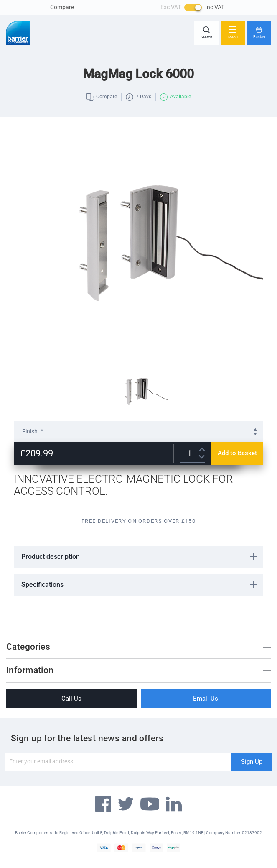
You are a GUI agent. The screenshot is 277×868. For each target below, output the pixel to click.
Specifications (42, 585)
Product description (51, 557)
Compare (62, 7)
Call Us (71, 699)
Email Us (206, 699)
